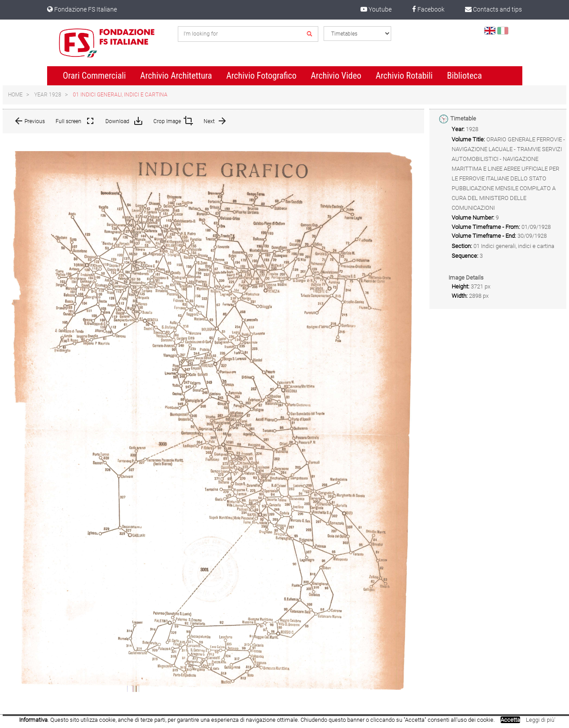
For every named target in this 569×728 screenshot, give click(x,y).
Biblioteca (464, 76)
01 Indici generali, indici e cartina (120, 95)
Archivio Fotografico (261, 76)
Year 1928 (48, 95)
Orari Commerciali (94, 76)
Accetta (510, 720)
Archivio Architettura (176, 76)
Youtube (376, 9)
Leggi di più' (541, 720)
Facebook (428, 9)
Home (15, 95)
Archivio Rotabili (404, 76)
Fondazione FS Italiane (82, 9)
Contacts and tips (493, 9)
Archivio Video (336, 76)
